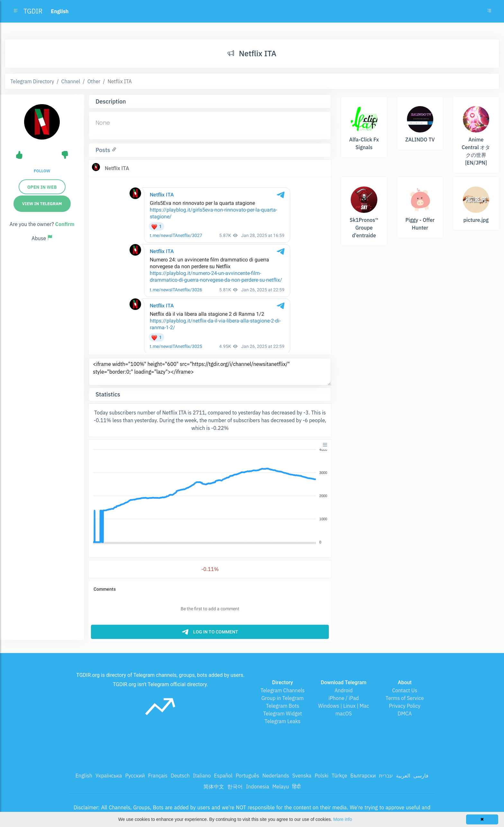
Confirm (65, 224)
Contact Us (405, 690)
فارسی (421, 776)
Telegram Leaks (283, 721)
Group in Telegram (283, 698)
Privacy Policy (405, 706)
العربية (403, 776)
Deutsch (180, 776)
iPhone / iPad (344, 698)
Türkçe (339, 776)
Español (223, 776)
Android (344, 690)
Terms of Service (405, 698)
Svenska (302, 776)
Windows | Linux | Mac (344, 706)
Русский (135, 776)
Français (158, 776)
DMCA (405, 713)
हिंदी (296, 786)
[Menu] (325, 445)
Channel (71, 81)
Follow (42, 171)
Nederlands (276, 776)
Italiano (202, 776)
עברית (386, 776)
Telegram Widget (283, 713)
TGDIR (33, 11)
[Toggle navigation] (489, 11)
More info (343, 819)
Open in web (42, 187)
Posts (104, 150)
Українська (109, 776)
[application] (210, 496)
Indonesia (257, 786)
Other (94, 81)
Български (363, 776)
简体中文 (214, 786)
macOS (343, 713)
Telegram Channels (282, 690)
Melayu (281, 786)
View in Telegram (42, 204)
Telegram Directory (32, 81)
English (84, 776)
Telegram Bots (282, 706)
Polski (322, 776)
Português (247, 776)
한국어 (235, 786)
